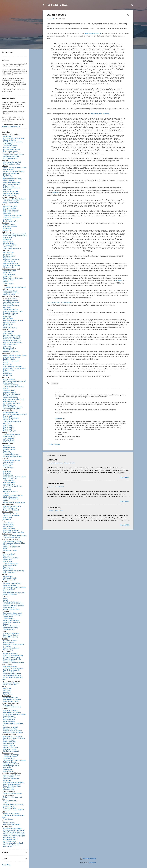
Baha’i (5, 549)
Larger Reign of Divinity (11, 701)
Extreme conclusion (10, 565)
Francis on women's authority (13, 655)
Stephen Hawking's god (11, 751)
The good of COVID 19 (11, 293)
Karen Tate (58, 419)
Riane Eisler (7, 471)
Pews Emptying (8, 771)
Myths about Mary (9, 573)
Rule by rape (7, 346)
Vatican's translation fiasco (12, 339)
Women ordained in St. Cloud (13, 843)
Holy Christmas (8, 252)
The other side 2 (9, 619)
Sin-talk (6, 363)
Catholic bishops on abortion (13, 142)
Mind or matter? (9, 672)
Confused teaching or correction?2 (15, 236)
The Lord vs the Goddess (12, 217)
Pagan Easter (8, 276)
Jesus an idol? (8, 247)
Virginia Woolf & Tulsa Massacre (14, 503)
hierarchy (55, 383)
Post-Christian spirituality (12, 670)
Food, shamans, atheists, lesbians (15, 477)
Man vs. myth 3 (8, 427)
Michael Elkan (92, 863)
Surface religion (9, 453)
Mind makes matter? (10, 749)
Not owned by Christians (11, 626)
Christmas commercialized (12, 584)
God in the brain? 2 (10, 718)
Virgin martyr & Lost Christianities (15, 587)
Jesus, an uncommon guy (12, 422)
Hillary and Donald (9, 528)
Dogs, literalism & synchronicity (14, 571)
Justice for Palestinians (11, 633)
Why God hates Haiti (10, 479)
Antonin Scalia (8, 527)
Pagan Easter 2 (8, 280)
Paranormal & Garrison (11, 620)
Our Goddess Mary (9, 315)
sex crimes (119, 281)
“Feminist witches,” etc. (11, 455)
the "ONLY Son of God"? (11, 300)
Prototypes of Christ (10, 245)
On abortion (7, 136)
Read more (125, 477)
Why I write (7, 768)
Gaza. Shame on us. (10, 607)
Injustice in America (10, 482)
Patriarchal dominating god (12, 341)
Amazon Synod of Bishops (12, 409)
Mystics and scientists (11, 558)
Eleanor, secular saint (10, 492)
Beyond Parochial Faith (11, 203)
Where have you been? (11, 530)
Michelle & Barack (9, 580)
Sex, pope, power (9, 390)
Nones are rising (9, 790)
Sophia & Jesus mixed (11, 352)
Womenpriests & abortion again (14, 138)
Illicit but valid (8, 847)
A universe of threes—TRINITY (13, 810)
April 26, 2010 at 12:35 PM (63, 413)
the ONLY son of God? (11, 514)
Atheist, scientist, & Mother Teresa (15, 168)
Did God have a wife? (10, 221)
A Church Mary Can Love (93, 34)
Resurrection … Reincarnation (13, 278)
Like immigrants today (11, 497)
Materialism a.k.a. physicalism (13, 736)
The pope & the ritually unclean (14, 155)
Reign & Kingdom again (11, 418)
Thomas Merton (9, 350)
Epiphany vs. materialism (11, 265)
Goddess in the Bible (55, 484)
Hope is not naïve (9, 295)
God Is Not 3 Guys (58, 5)
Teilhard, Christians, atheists (13, 793)
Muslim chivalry (8, 569)
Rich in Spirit (7, 473)
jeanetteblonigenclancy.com (11, 126)
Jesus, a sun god (9, 262)
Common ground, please (12, 184)
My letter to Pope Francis (12, 657)
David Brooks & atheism (11, 193)
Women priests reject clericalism (14, 834)
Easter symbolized (9, 271)
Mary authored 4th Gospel (12, 506)
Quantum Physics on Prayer (13, 731)
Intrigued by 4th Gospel (11, 510)
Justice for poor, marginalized (13, 387)
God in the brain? (9, 716)
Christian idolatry (54, 507)
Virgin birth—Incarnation (11, 260)
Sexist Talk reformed (10, 328)
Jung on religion (9, 468)
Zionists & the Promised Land (13, 604)
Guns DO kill (7, 488)
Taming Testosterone (10, 309)
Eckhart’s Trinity (8, 806)
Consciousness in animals (12, 674)
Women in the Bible (10, 208)
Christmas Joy (8, 254)
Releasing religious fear (11, 766)
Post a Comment (54, 444)
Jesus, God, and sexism (11, 302)
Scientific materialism (10, 192)
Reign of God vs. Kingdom (12, 700)
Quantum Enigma (9, 746)
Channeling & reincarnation (12, 676)
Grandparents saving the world (13, 644)
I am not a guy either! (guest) (13, 320)
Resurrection (8, 273)
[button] (128, 15)
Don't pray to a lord (10, 348)
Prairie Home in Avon (10, 685)
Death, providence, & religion (13, 615)
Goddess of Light (9, 322)
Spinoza (6, 372)
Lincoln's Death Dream (11, 628)
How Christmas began (11, 263)
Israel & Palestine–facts (11, 609)
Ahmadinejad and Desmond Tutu (14, 543)
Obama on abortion (10, 140)
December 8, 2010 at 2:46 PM (64, 440)
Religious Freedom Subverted (13, 495)
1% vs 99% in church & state (13, 486)
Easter (5, 282)
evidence (56, 193)
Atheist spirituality (9, 181)
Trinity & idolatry (9, 331)
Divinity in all (7, 175)
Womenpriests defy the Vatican (14, 830)
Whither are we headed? (11, 814)
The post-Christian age (11, 385)
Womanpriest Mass (10, 838)
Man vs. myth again (10, 431)
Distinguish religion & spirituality (14, 782)
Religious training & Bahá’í (12, 547)
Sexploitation (8, 326)
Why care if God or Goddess (13, 342)
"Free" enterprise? (9, 481)
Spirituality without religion (12, 786)
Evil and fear (7, 466)
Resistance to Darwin (10, 291)
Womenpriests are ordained (13, 828)
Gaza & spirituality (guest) (12, 602)
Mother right (7, 317)
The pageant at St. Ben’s (11, 764)
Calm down (7, 692)
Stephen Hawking (9, 722)
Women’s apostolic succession (14, 832)
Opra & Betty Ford (9, 788)
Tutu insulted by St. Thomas (13, 541)
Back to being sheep (10, 344)
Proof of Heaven (9, 740)
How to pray (7, 688)
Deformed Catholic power (12, 394)
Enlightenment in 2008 (11, 412)
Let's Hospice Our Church (12, 403)
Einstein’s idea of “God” (11, 747)
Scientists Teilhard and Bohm (13, 733)
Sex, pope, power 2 (10, 392)
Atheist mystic (8, 177)
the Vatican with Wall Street (100, 114)
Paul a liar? (7, 423)
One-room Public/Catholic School (15, 199)
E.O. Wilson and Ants (10, 729)
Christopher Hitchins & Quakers (14, 171)
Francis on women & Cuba (12, 659)
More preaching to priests (12, 337)
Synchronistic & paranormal (13, 613)
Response (7, 451)
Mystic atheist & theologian (12, 179)
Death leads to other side (12, 622)
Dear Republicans (9, 484)
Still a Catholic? (8, 769)
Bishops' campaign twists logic (14, 400)
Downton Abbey (9, 525)
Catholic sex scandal (10, 396)
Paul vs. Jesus (8, 241)
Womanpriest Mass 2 (10, 839)
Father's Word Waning (11, 398)
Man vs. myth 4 (8, 429)
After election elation (10, 578)
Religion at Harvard (10, 762)
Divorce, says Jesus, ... (11, 151)
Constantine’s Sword (10, 550)
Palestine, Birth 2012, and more (14, 606)
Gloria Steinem (8, 324)
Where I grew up (9, 642)
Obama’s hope (8, 576)
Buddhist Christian (9, 225)
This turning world (9, 274)
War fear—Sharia (9, 545)
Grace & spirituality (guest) (12, 182)
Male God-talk (8, 333)
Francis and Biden (9, 661)
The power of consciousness (13, 668)
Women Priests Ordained (12, 845)
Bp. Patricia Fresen (9, 841)
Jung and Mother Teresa (11, 357)
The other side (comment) (12, 707)
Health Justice (8, 475)
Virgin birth (7, 258)
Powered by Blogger (88, 859)
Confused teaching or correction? (15, 234)
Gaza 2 (6, 600)
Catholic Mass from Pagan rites (14, 593)
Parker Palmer (8, 694)
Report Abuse (7, 865)
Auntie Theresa (8, 523)
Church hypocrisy (9, 405)
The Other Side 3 (9, 630)
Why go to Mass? (9, 379)
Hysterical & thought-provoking (14, 532)
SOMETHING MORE (10, 742)
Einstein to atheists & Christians (14, 738)
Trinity (5, 803)
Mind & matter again (10, 666)
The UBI (6, 493)
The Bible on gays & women (13, 216)
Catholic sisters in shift (11, 157)
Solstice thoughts (9, 256)
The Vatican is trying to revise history (59, 303)
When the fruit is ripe (10, 508)
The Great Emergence (11, 146)
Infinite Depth (8, 374)
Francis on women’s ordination (14, 663)
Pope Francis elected (10, 654)
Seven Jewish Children (11, 635)
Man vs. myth (8, 238)
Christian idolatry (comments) (13, 804)
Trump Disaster (8, 284)
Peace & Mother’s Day (11, 637)
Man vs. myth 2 (8, 425)
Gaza (5, 598)
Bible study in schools (11, 212)
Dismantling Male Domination (13, 407)
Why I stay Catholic (10, 147)
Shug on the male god (11, 313)
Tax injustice (7, 490)
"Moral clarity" (8, 144)
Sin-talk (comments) (10, 801)
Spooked (6, 624)
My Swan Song (8, 650)
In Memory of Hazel (10, 641)
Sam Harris (7, 190)
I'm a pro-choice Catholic (12, 149)
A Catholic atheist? (10, 195)
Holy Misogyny (8, 319)
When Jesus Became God (12, 162)
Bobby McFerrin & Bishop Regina (14, 836)
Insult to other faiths (10, 227)
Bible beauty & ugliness (11, 210)
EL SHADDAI (52, 460)
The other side (8, 617)
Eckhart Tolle (8, 230)
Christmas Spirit (9, 267)
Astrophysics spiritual (11, 727)
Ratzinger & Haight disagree (13, 457)
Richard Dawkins (9, 186)
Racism (6, 501)
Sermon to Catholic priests (12, 335)
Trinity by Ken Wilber (10, 808)
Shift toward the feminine (12, 306)
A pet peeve (7, 646)
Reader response (9, 447)
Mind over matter (9, 720)
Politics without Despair (11, 648)
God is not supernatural (11, 173)
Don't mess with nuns (10, 158)
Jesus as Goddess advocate (13, 311)
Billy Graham (7, 446)
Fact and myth (8, 556)
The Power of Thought (11, 201)
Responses (7, 214)
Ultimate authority (9, 383)
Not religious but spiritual (12, 188)
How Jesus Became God (12, 164)
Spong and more (9, 758)
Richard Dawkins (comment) (13, 797)
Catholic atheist (9, 744)
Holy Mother (7, 308)
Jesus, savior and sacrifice (12, 249)
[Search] (132, 6)
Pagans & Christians (10, 595)
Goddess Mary (8, 304)
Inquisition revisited (10, 401)
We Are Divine (8, 376)
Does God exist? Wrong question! (14, 368)
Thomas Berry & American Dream (15, 287)
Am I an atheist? (9, 170)
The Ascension (8, 705)
